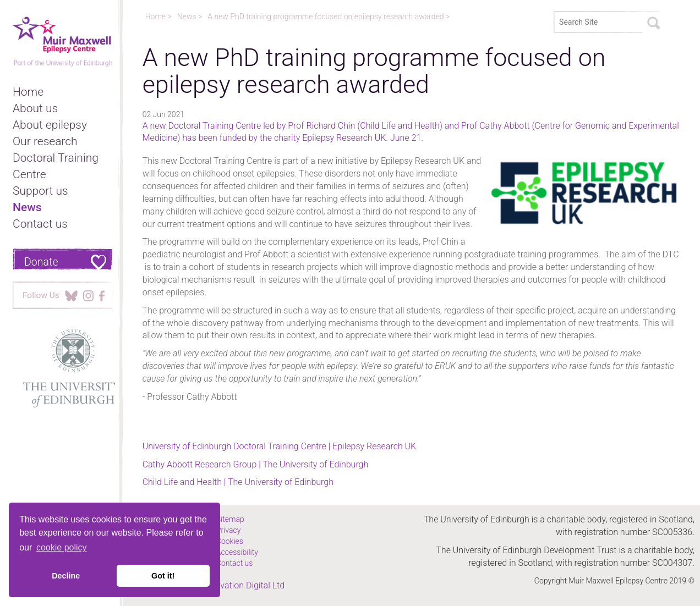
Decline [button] (66, 576)
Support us (40, 191)
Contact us (40, 224)
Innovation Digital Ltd (244, 585)
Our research (45, 141)
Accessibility (237, 552)
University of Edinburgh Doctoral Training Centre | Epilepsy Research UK (280, 446)
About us (35, 108)
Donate (41, 262)
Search (653, 23)
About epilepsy (50, 125)
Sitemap (230, 519)
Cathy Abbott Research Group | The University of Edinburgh (256, 464)
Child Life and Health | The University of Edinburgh (238, 482)
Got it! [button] (163, 576)
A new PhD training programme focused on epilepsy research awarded (327, 16)
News (27, 207)
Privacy (228, 530)
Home (28, 92)
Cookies (230, 541)
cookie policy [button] (62, 547)
